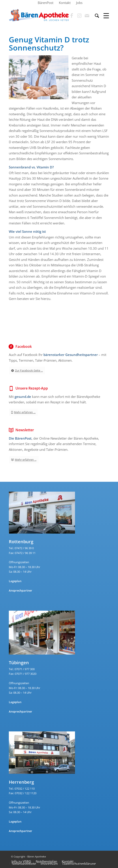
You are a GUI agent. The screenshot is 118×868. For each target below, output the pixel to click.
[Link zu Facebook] (72, 16)
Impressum (49, 864)
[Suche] (95, 16)
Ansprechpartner (21, 590)
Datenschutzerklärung (79, 864)
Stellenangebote (24, 864)
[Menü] (104, 16)
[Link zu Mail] (87, 16)
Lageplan (15, 581)
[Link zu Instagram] (79, 16)
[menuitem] (46, 3)
